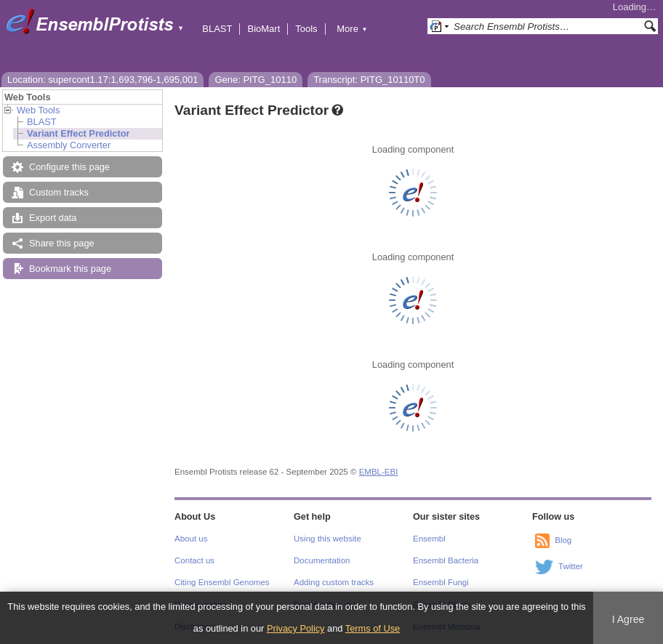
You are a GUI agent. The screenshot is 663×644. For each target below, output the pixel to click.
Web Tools (38, 110)
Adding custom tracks (334, 582)
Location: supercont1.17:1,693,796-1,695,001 (103, 80)
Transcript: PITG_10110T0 (369, 80)
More (352, 29)
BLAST (217, 29)
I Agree (628, 619)
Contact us (194, 560)
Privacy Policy (296, 628)
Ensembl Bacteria (446, 560)
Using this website (328, 539)
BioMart (264, 29)
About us (191, 539)
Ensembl (429, 539)
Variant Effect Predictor (79, 133)
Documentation (322, 560)
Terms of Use (373, 628)
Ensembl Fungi (441, 582)
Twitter (571, 566)
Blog (563, 540)
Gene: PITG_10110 (256, 80)
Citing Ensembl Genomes (222, 582)
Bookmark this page (70, 269)
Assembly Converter (69, 145)
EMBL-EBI (379, 472)
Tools (306, 29)
